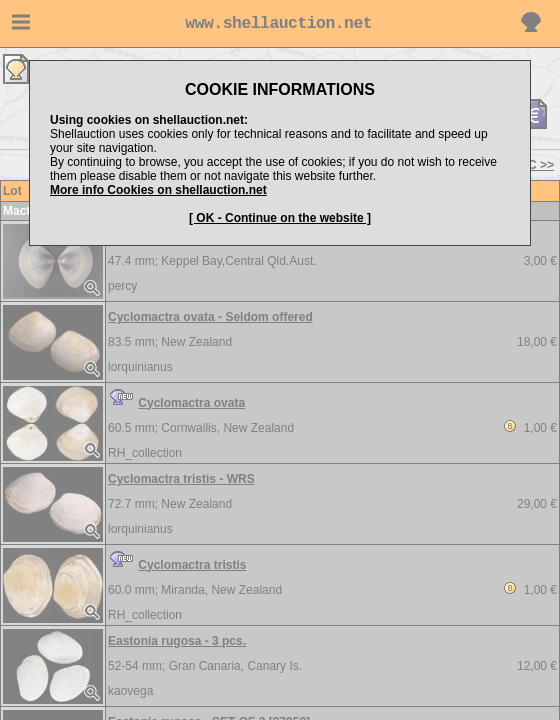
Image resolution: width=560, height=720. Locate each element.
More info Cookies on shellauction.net (158, 190)
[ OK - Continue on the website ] (280, 218)
